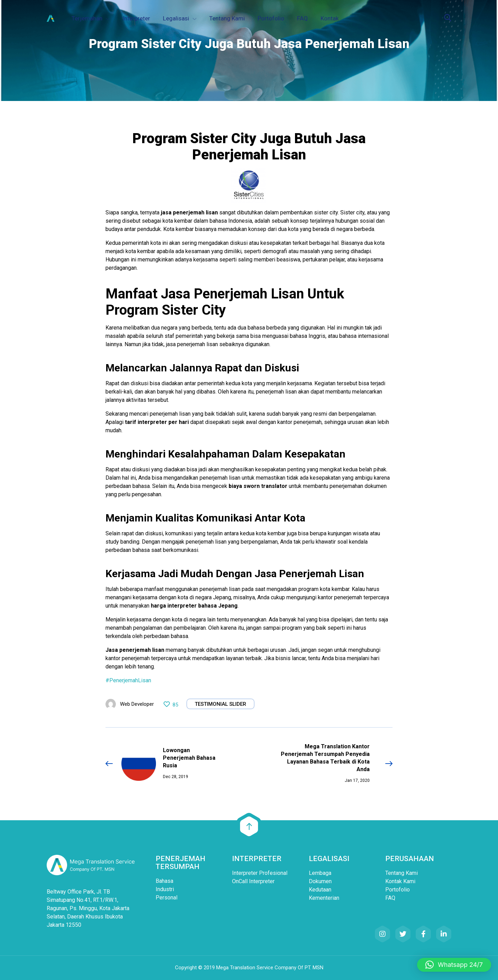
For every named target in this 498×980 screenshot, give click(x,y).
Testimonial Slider (220, 704)
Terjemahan (87, 18)
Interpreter (136, 18)
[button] (454, 965)
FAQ (302, 18)
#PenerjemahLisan (128, 680)
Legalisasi (176, 18)
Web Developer (137, 704)
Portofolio (271, 18)
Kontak (330, 18)
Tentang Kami (227, 18)
